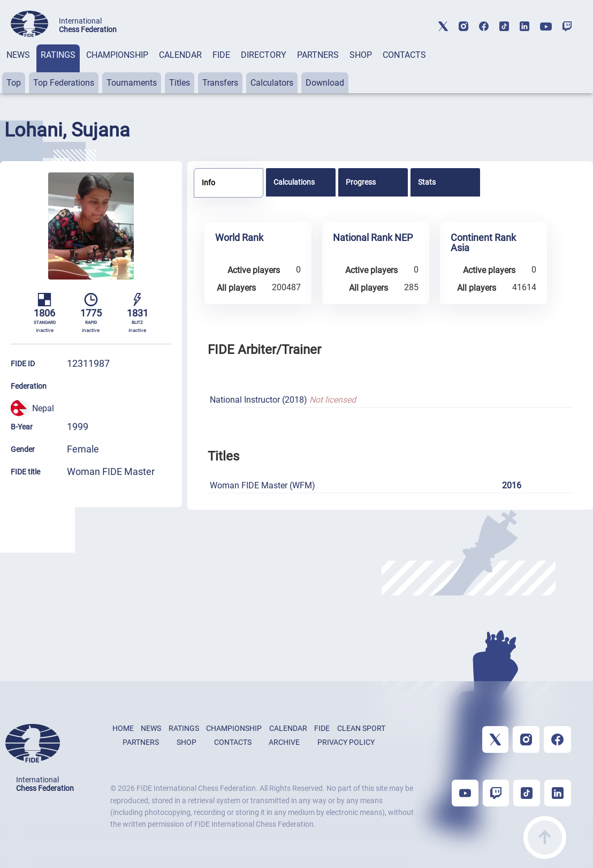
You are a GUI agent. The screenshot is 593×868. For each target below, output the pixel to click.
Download (325, 83)
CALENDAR (180, 55)
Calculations (294, 182)
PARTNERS (318, 55)
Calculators (272, 83)
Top (14, 83)
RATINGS (58, 55)
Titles (180, 83)
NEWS (18, 55)
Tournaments (132, 83)
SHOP (361, 55)
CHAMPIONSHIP (117, 55)
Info (208, 183)
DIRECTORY (264, 55)
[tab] (18, 69)
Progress (361, 182)
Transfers (220, 83)
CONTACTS (404, 55)
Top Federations (64, 83)
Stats (427, 182)
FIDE (221, 55)
